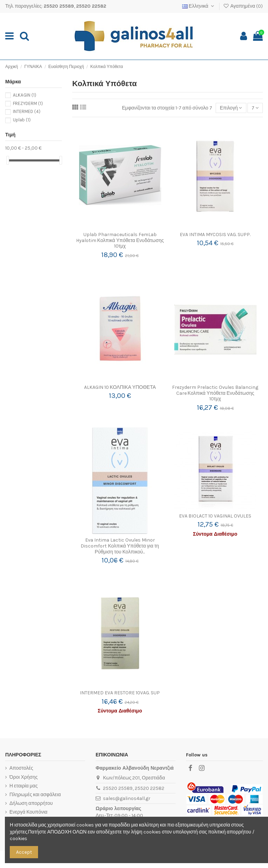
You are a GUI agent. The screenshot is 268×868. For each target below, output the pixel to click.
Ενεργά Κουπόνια (28, 812)
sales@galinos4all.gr (127, 798)
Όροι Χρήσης (24, 777)
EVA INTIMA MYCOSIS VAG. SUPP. (215, 235)
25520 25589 (59, 6)
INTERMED (27, 111)
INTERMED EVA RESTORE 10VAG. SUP (120, 693)
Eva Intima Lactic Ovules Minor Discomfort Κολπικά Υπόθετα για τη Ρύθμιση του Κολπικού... (120, 546)
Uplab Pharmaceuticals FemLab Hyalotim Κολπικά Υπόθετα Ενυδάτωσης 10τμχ (120, 240)
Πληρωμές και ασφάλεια (35, 795)
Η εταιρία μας (24, 786)
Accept (24, 852)
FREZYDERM (28, 103)
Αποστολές (21, 768)
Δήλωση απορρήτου (31, 803)
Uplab (22, 120)
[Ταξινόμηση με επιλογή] (231, 108)
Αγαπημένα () (243, 6)
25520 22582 (91, 6)
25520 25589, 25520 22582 (134, 788)
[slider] (8, 160)
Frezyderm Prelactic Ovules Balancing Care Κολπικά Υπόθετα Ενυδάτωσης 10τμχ (215, 393)
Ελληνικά (199, 6)
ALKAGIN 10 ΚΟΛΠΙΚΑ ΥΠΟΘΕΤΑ (120, 387)
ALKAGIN (25, 95)
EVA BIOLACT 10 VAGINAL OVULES (215, 516)
